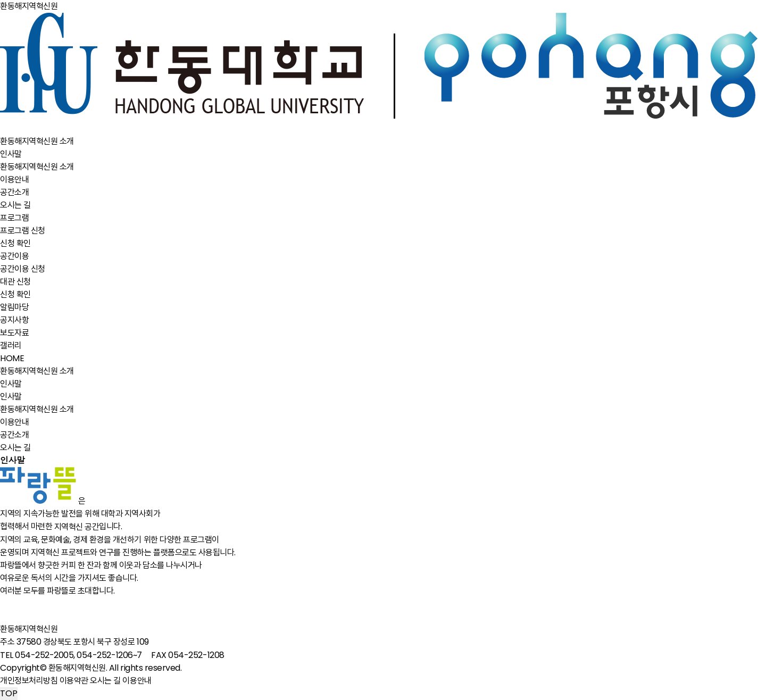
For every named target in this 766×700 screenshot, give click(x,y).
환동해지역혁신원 (30, 629)
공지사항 (14, 320)
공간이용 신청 (23, 269)
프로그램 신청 (23, 231)
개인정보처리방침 (29, 681)
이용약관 (74, 681)
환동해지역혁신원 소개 (37, 141)
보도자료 (14, 333)
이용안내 (14, 180)
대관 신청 (15, 282)
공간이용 (14, 256)
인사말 (11, 154)
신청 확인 (15, 243)
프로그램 (14, 218)
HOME (12, 358)
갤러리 (11, 345)
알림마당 (14, 307)
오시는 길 (15, 205)
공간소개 (14, 192)
